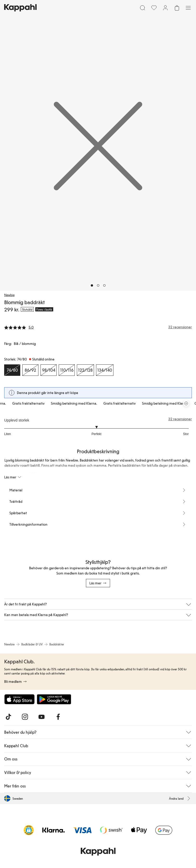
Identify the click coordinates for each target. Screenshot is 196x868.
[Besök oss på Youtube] (42, 717)
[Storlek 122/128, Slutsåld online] (85, 370)
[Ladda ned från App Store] (19, 699)
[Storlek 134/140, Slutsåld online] (105, 370)
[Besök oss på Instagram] (25, 717)
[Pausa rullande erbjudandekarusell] (186, 403)
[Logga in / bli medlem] (165, 8)
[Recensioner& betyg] (98, 327)
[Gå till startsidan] (20, 8)
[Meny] (188, 8)
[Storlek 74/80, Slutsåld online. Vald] (12, 370)
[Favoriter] (154, 8)
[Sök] (143, 8)
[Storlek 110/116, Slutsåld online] (67, 370)
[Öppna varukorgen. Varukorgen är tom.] (177, 8)
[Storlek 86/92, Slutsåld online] (30, 370)
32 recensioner (180, 419)
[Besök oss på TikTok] (8, 717)
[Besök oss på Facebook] (58, 717)
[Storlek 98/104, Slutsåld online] (49, 370)
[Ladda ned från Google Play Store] (54, 699)
